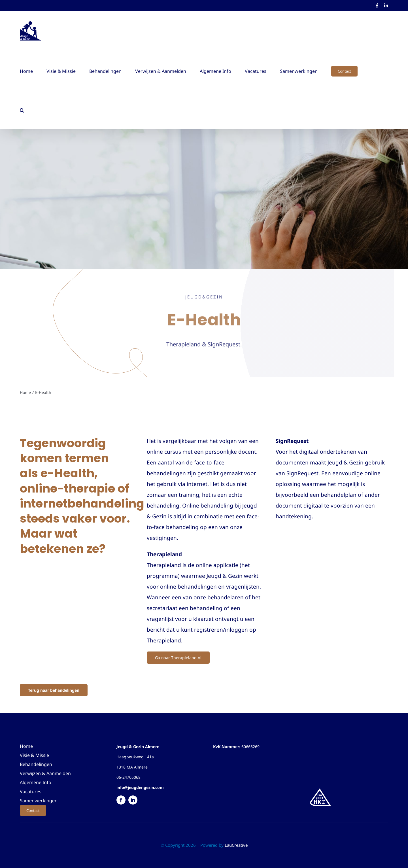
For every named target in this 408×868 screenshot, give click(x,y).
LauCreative (236, 845)
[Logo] (320, 789)
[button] (22, 109)
